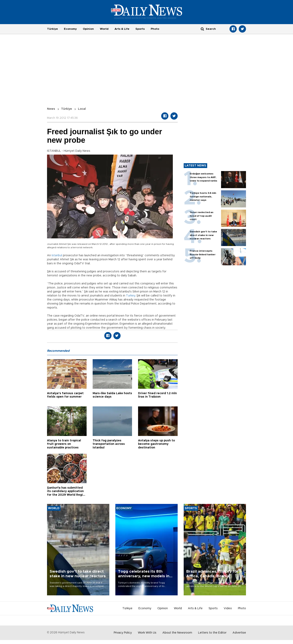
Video (228, 608)
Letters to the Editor (212, 633)
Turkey (131, 296)
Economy (70, 29)
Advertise (239, 633)
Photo (155, 29)
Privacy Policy (123, 633)
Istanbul (57, 255)
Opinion (88, 29)
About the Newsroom (177, 633)
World (104, 29)
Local (82, 109)
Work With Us (147, 633)
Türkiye (52, 29)
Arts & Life (122, 29)
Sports (140, 29)
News (51, 109)
